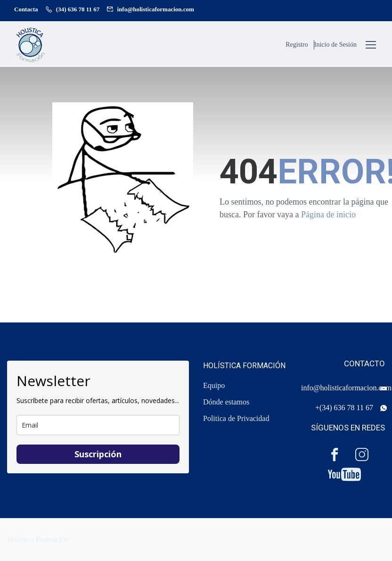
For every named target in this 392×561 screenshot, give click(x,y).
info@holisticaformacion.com (156, 9)
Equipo (214, 385)
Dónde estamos (226, 402)
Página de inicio (328, 218)
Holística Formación (38, 540)
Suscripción (98, 454)
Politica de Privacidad (236, 418)
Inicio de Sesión (335, 45)
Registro (295, 45)
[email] (98, 425)
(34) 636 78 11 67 (78, 9)
